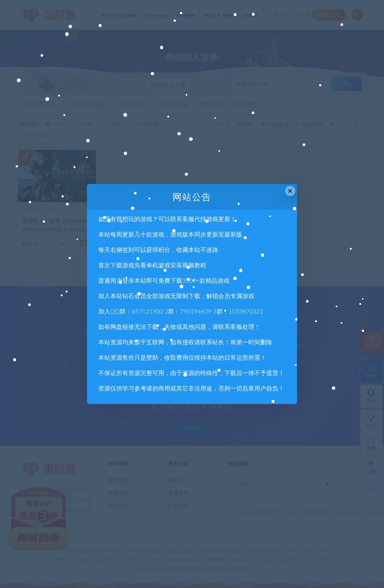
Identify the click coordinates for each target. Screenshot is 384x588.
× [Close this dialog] (290, 191)
